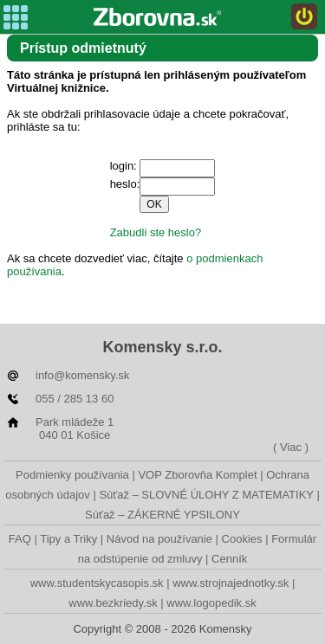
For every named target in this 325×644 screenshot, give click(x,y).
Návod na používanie (159, 539)
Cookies (242, 539)
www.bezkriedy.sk (113, 603)
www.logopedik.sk (211, 603)
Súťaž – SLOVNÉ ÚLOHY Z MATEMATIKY (206, 495)
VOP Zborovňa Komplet (197, 475)
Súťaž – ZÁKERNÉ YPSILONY (162, 515)
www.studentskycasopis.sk (97, 583)
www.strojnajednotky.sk (231, 583)
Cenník (229, 559)
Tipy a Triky (68, 539)
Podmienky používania (72, 475)
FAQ (20, 539)
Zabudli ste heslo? (156, 232)
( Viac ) (291, 447)
